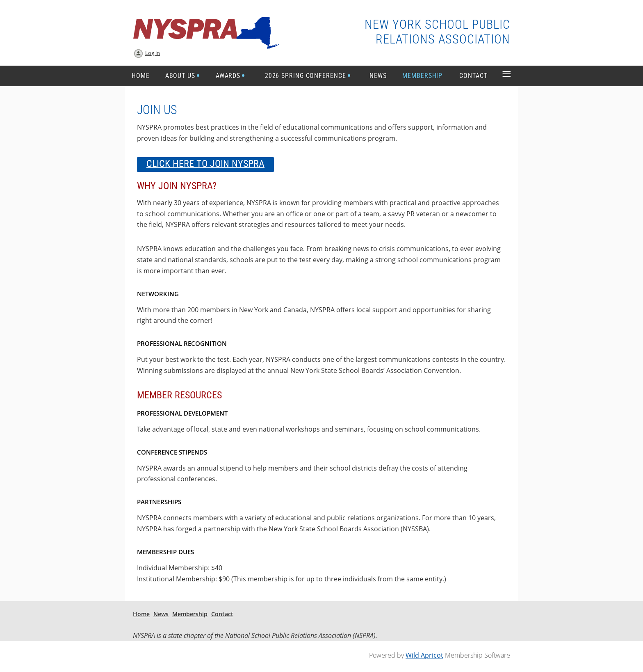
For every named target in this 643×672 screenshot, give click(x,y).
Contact (222, 614)
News (161, 614)
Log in (153, 53)
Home (141, 614)
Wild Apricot (424, 655)
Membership (190, 614)
